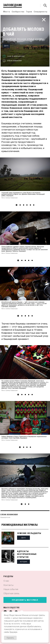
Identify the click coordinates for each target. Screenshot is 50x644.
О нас (6, 581)
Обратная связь (11, 594)
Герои (29, 12)
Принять (10, 638)
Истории (24, 562)
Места (7, 12)
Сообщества (18, 12)
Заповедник (13, 5)
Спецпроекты (41, 12)
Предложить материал (25, 600)
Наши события (11, 590)
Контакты (8, 585)
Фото (6, 46)
